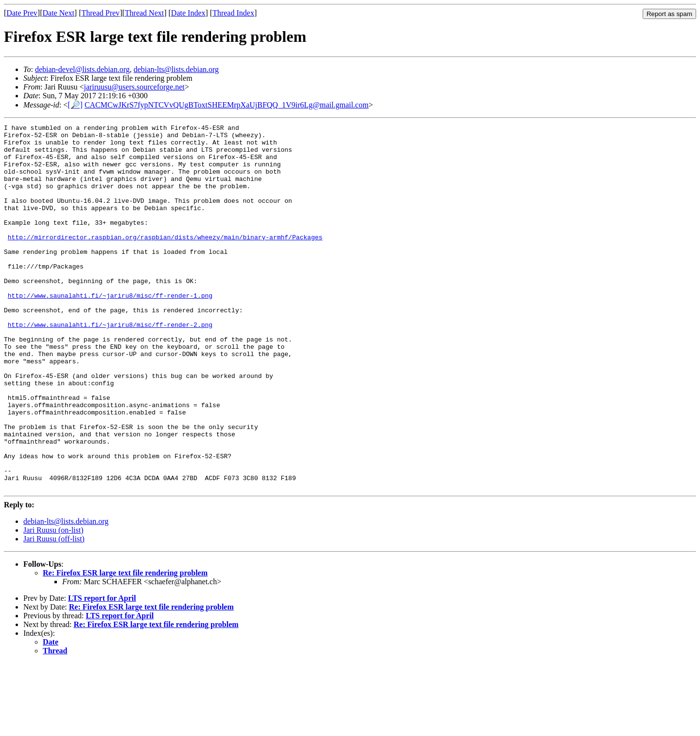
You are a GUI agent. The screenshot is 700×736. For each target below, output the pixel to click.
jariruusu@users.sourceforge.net (134, 87)
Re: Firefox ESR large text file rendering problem (125, 646)
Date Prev (22, 13)
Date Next (59, 13)
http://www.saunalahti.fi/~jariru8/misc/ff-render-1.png (110, 330)
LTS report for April (102, 671)
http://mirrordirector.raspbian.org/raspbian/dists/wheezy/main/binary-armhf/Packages (165, 260)
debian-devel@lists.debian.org (82, 69)
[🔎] (75, 105)
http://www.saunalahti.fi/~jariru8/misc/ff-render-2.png (110, 365)
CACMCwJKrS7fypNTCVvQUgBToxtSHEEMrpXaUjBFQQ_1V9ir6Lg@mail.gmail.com (227, 105)
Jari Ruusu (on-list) (53, 603)
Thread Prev (100, 13)
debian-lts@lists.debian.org (176, 69)
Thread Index (233, 13)
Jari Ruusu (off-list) (54, 612)
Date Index (188, 13)
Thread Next (144, 13)
